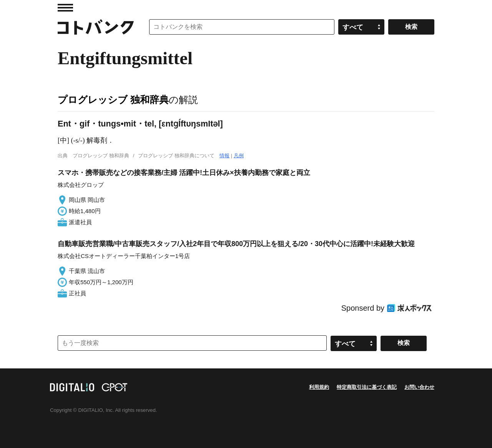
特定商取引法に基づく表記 (367, 387)
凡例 (239, 156)
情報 (224, 156)
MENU (65, 8)
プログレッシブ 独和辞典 (113, 100)
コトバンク (96, 27)
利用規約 (319, 387)
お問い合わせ (419, 387)
